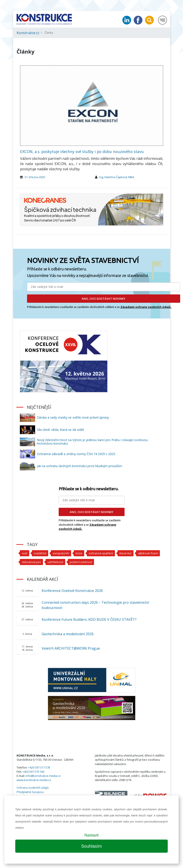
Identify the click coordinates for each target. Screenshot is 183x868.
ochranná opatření (101, 553)
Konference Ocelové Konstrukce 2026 (72, 591)
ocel (25, 553)
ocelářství (40, 553)
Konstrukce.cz (28, 33)
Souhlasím (91, 846)
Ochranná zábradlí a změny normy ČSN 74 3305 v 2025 (76, 454)
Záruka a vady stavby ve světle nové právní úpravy (73, 417)
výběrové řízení (148, 553)
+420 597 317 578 (39, 767)
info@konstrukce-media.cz (43, 776)
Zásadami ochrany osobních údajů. (146, 307)
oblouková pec (31, 562)
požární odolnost (81, 562)
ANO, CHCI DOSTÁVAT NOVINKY (103, 299)
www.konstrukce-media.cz (34, 780)
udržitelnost (55, 562)
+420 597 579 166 (33, 772)
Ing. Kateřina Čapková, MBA (117, 177)
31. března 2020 (35, 177)
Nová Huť (126, 553)
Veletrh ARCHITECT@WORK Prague (71, 648)
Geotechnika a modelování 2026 (68, 634)
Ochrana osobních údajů (33, 788)
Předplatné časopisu (30, 792)
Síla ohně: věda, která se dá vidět (61, 430)
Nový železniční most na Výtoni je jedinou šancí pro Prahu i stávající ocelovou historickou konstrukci (92, 442)
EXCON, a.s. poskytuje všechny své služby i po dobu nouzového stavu (82, 151)
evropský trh (61, 553)
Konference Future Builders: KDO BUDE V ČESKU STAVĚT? (89, 619)
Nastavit (91, 835)
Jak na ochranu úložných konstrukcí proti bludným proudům (80, 466)
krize (79, 553)
